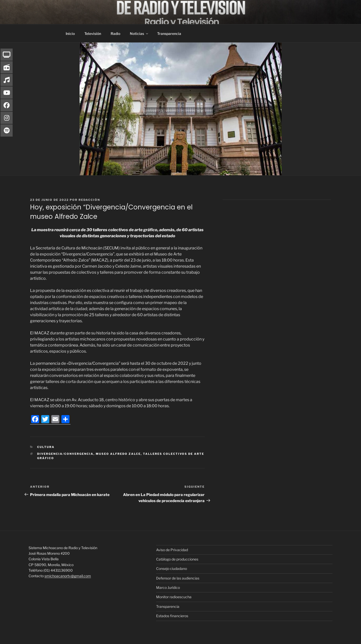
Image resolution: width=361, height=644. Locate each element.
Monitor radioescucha (174, 597)
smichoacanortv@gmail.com (68, 576)
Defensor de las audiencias (178, 578)
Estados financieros (172, 616)
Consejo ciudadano (172, 568)
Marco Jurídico (168, 587)
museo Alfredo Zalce (118, 454)
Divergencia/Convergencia (65, 454)
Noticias (139, 34)
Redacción (89, 200)
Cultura (46, 447)
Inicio (70, 34)
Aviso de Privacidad (172, 550)
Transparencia (169, 34)
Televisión (93, 34)
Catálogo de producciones (177, 559)
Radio (115, 34)
